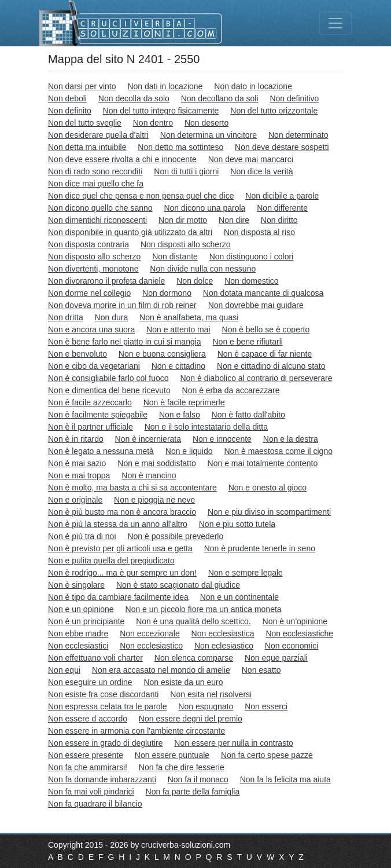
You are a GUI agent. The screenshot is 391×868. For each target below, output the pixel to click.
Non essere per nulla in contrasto (233, 743)
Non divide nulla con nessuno (203, 269)
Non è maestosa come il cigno (278, 451)
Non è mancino (149, 475)
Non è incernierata (148, 439)
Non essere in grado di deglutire (105, 743)
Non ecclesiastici (78, 646)
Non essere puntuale (172, 755)
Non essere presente (86, 755)
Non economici (292, 646)
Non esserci (266, 706)
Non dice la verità (261, 171)
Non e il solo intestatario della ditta (206, 427)
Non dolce (195, 281)
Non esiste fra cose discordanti (103, 694)
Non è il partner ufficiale (91, 427)
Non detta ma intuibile (87, 147)
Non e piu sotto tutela (237, 524)
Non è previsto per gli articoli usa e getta (120, 548)
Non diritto (279, 220)
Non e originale (75, 500)
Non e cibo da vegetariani (94, 366)
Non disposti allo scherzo (186, 244)
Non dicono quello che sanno (100, 208)
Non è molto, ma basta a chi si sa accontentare (132, 488)
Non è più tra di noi (82, 536)
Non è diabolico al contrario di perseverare (256, 378)
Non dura (112, 317)
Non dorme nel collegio (89, 293)
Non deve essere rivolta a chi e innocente (122, 159)
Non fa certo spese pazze (267, 755)
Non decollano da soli (220, 98)
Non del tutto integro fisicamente (161, 111)
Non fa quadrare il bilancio (95, 804)
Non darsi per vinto (82, 86)
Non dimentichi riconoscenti (97, 220)
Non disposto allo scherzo (94, 257)
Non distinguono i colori (252, 257)
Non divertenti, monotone (93, 269)
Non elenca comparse (194, 658)
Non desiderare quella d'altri (98, 135)
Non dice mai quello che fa (96, 184)
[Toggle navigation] (335, 23)
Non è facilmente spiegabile (98, 415)
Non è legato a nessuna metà (101, 451)
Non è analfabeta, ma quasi (189, 317)
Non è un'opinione (295, 621)
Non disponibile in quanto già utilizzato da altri (130, 232)
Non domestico (251, 281)
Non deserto (206, 123)
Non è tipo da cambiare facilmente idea (118, 597)
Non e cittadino (178, 366)
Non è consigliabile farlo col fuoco (108, 378)
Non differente (282, 208)
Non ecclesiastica (223, 633)
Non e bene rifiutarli (248, 342)
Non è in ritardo (76, 439)
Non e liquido (189, 451)
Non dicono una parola (204, 208)
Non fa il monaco (198, 779)
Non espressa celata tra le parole (107, 706)
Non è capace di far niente (265, 354)
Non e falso (180, 415)
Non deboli (67, 98)
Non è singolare (76, 585)
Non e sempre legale (246, 573)
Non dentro (153, 123)
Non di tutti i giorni (186, 171)
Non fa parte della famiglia (193, 792)
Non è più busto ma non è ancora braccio (122, 512)
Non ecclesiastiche (299, 633)
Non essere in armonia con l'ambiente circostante (137, 731)
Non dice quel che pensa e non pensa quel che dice (141, 196)
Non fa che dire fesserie (182, 767)
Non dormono (167, 293)
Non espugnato (206, 706)
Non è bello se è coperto (266, 329)
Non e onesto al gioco (268, 488)
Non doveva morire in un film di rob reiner (122, 305)
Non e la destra (291, 439)
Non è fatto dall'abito (248, 415)
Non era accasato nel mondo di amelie (161, 670)
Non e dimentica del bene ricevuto (109, 390)
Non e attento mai (178, 329)
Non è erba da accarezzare (231, 390)
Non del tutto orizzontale (274, 111)
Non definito (70, 111)
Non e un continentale (239, 597)
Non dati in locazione (165, 86)
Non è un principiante (86, 621)
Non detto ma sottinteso (180, 147)
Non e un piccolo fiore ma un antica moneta (204, 609)
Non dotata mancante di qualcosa (263, 293)
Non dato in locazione (253, 86)
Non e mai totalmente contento (263, 463)
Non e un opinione (81, 609)
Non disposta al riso (259, 232)
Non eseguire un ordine (90, 682)
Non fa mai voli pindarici (91, 792)
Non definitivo (294, 98)
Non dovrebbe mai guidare (256, 305)
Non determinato (298, 135)
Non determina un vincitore (209, 135)
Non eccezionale (150, 633)
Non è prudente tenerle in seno (260, 548)
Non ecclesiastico (151, 646)
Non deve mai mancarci (251, 159)
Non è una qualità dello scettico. (193, 621)
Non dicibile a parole (282, 196)
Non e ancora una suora (91, 329)
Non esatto (261, 670)
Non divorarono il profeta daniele (106, 281)
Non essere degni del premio (191, 719)
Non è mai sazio (77, 463)
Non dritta (66, 317)
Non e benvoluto (78, 354)
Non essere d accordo (88, 719)
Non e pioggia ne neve (154, 500)
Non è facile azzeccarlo (90, 402)
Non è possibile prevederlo (175, 536)
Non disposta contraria (88, 244)
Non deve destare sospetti (282, 147)
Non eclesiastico (224, 646)
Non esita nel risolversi (211, 694)
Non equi (64, 670)
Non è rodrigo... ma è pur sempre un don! (122, 573)
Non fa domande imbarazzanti (102, 779)
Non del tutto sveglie (85, 123)
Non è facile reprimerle (184, 402)
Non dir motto (183, 220)
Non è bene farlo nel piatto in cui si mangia (125, 342)
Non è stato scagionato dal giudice (178, 585)
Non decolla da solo (134, 98)
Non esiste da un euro (183, 682)
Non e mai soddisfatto (156, 463)
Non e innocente (222, 439)
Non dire (234, 220)
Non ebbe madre (78, 633)
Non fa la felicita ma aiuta (285, 779)
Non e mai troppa (79, 475)
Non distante (175, 257)
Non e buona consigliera (162, 354)
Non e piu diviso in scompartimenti (269, 512)
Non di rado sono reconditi (95, 171)
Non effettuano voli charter (95, 658)
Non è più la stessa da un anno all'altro (118, 524)
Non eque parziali (276, 658)
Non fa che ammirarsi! (88, 767)
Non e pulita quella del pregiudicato (111, 561)
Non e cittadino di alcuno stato (271, 366)
